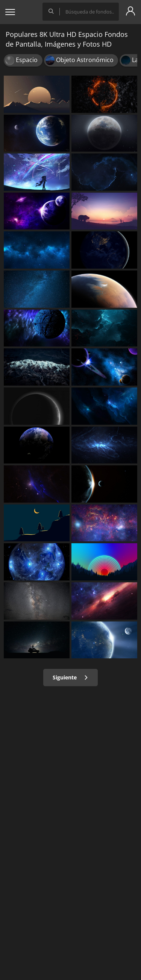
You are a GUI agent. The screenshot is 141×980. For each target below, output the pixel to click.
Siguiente (70, 677)
